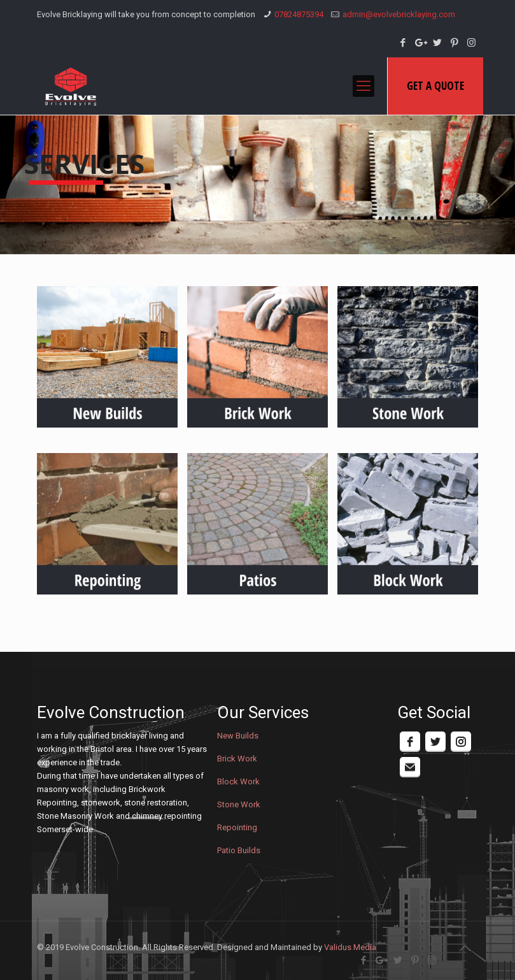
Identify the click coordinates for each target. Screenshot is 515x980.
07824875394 (299, 14)
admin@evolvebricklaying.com (399, 14)
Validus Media (350, 947)
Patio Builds (239, 850)
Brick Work (237, 759)
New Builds (238, 736)
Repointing (237, 827)
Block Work (238, 782)
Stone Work (239, 804)
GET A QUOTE (435, 86)
